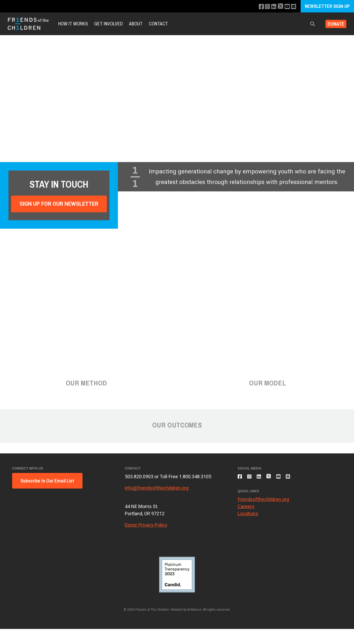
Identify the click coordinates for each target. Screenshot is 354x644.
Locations (248, 517)
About (136, 24)
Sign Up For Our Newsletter (59, 204)
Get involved (108, 24)
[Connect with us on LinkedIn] (271, 7)
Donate (334, 24)
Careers (246, 510)
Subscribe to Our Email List (47, 481)
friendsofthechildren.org (263, 502)
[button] (308, 24)
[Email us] (293, 7)
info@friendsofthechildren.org (157, 488)
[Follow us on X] (278, 7)
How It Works (73, 24)
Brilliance (194, 610)
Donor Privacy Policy (146, 525)
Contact (158, 24)
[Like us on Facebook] (257, 7)
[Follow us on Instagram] (264, 7)
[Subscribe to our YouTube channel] (286, 7)
